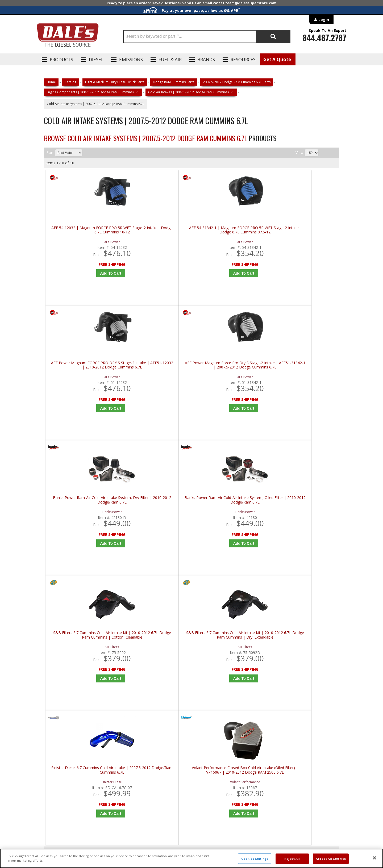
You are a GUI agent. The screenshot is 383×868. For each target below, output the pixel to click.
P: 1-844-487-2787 (60, 680)
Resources (243, 59)
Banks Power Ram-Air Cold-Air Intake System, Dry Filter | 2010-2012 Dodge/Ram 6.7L (82, 376)
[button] (207, 37)
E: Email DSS (54, 696)
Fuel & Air (170, 59)
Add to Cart (84, 273)
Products (61, 59)
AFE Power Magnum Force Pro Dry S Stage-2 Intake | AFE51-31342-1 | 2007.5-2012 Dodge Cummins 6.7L (304, 232)
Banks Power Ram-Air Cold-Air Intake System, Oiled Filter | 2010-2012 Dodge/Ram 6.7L (156, 376)
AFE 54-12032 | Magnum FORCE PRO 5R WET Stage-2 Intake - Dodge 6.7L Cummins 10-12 (82, 232)
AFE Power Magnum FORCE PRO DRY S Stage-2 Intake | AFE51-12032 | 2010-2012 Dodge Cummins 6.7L (230, 232)
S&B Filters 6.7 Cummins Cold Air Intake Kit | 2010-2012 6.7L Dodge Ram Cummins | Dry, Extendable (304, 376)
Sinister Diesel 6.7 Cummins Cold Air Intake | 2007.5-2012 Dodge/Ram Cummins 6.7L (82, 519)
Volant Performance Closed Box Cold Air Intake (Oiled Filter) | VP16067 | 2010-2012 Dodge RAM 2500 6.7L (156, 519)
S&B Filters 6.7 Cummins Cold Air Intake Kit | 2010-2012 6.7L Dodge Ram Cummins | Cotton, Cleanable (230, 376)
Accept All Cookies (331, 859)
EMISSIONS (131, 59)
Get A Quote (277, 59)
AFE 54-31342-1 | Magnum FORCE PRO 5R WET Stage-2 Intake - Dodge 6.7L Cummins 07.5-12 (156, 232)
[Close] (374, 858)
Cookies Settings (255, 859)
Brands (206, 59)
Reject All (292, 859)
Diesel (96, 59)
